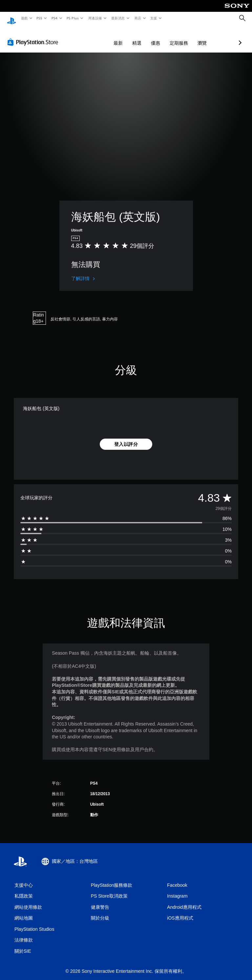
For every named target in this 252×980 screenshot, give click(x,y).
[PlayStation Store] (34, 36)
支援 (153, 18)
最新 (83, 37)
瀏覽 (167, 37)
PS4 (54, 18)
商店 (138, 18)
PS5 (40, 18)
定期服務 (144, 37)
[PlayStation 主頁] (11, 18)
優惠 (121, 37)
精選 (102, 37)
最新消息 (118, 18)
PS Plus (73, 18)
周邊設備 (95, 18)
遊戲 (24, 18)
